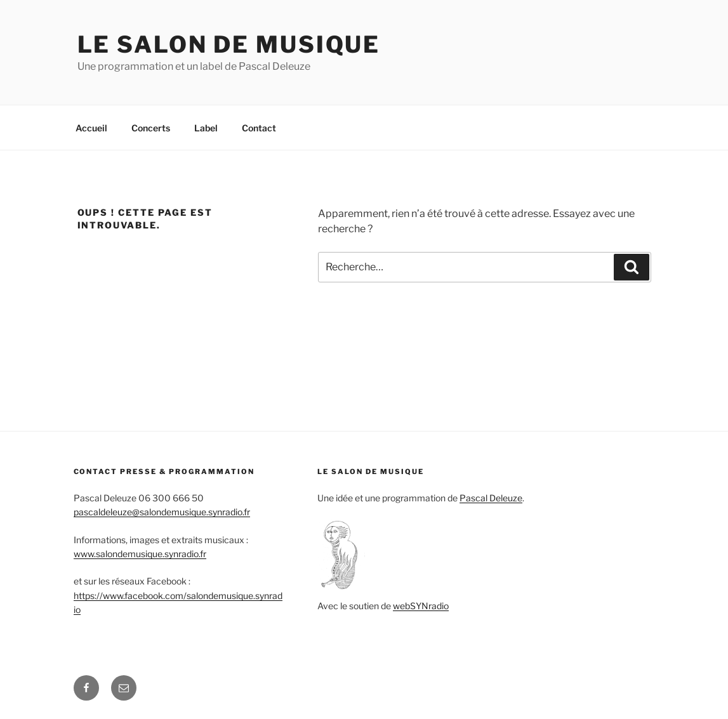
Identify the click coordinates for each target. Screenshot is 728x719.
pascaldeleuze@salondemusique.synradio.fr (162, 512)
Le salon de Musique (229, 44)
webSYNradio (421, 606)
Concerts (151, 128)
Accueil (91, 128)
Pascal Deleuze (491, 498)
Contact (259, 128)
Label (206, 128)
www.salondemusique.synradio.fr (140, 554)
